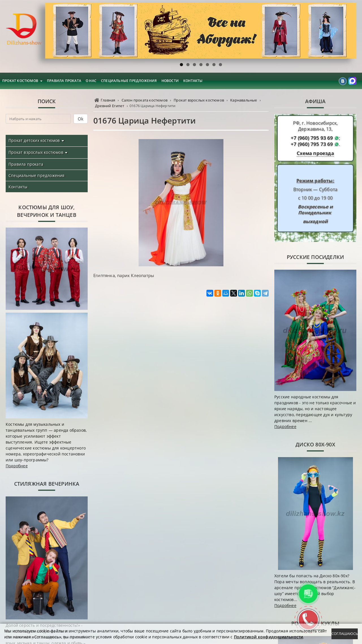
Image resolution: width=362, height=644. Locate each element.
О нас (91, 81)
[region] (201, 31)
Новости (170, 81)
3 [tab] (194, 65)
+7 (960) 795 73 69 (312, 144)
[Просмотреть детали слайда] (201, 31)
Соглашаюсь (345, 634)
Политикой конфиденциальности (269, 637)
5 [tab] (207, 65)
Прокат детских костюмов (34, 140)
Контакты (193, 81)
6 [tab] (214, 65)
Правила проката (64, 81)
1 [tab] (181, 65)
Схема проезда (315, 153)
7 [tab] (220, 65)
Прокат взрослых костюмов (36, 152)
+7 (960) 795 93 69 (312, 138)
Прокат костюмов (20, 81)
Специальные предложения (129, 81)
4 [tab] (201, 65)
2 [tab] (188, 65)
